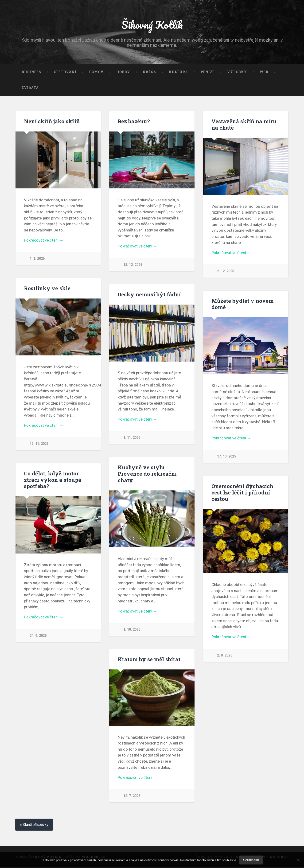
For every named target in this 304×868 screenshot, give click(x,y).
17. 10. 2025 (226, 457)
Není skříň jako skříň (52, 122)
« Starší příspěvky (35, 825)
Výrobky (237, 72)
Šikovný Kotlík (152, 25)
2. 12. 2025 (226, 272)
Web (264, 72)
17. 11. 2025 (39, 444)
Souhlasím (251, 860)
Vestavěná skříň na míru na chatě (244, 125)
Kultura (178, 72)
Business (31, 72)
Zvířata (30, 88)
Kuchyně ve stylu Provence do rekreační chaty (147, 474)
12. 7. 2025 (132, 797)
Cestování (65, 72)
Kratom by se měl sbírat (149, 660)
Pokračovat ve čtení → (44, 241)
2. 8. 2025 (225, 656)
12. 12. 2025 (133, 265)
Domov (96, 72)
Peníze (208, 72)
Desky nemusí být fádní (149, 295)
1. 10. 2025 (132, 630)
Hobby (123, 72)
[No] (298, 860)
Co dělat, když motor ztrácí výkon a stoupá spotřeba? (53, 480)
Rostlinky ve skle (47, 289)
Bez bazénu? (134, 122)
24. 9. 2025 (38, 636)
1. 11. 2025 (132, 438)
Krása (150, 72)
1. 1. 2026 (37, 259)
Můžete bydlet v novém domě (243, 304)
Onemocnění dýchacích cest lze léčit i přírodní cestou (242, 493)
